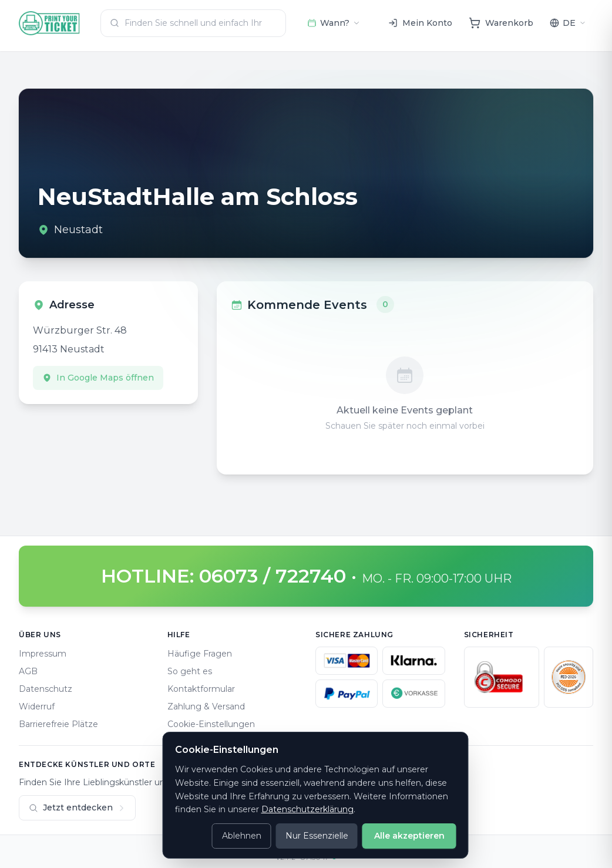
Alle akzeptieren (409, 836)
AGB (28, 671)
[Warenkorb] (501, 23)
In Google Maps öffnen (98, 378)
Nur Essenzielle (317, 836)
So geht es (190, 671)
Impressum (43, 654)
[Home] (50, 23)
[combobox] (193, 23)
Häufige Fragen (200, 654)
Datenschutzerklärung (307, 809)
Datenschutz (46, 689)
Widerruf (37, 706)
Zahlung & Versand (206, 706)
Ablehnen (242, 836)
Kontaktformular (201, 689)
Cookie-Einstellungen (211, 724)
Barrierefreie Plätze (58, 724)
